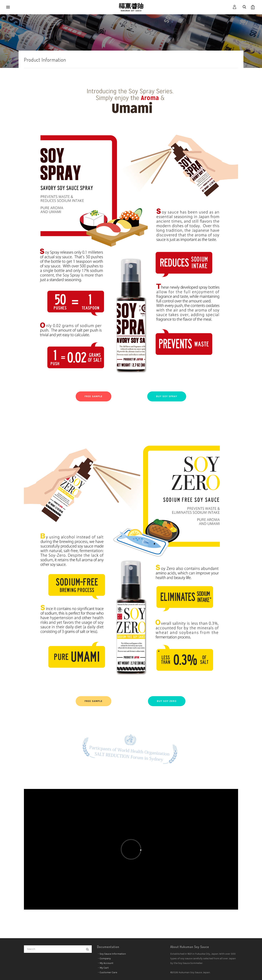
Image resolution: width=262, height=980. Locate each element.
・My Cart (103, 968)
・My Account (105, 963)
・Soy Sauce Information (111, 954)
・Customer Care (107, 972)
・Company (104, 958)
